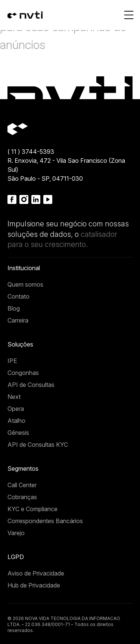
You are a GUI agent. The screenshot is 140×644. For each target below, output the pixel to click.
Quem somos (25, 284)
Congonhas (23, 373)
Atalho (16, 421)
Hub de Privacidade (34, 585)
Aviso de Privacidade (36, 573)
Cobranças (22, 497)
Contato (18, 296)
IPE (12, 361)
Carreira (18, 320)
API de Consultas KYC (38, 445)
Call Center (22, 485)
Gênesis (18, 433)
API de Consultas (31, 385)
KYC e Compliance (32, 509)
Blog (14, 308)
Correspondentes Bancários (45, 521)
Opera (16, 409)
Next (14, 397)
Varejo (16, 533)
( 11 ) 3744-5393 (31, 152)
